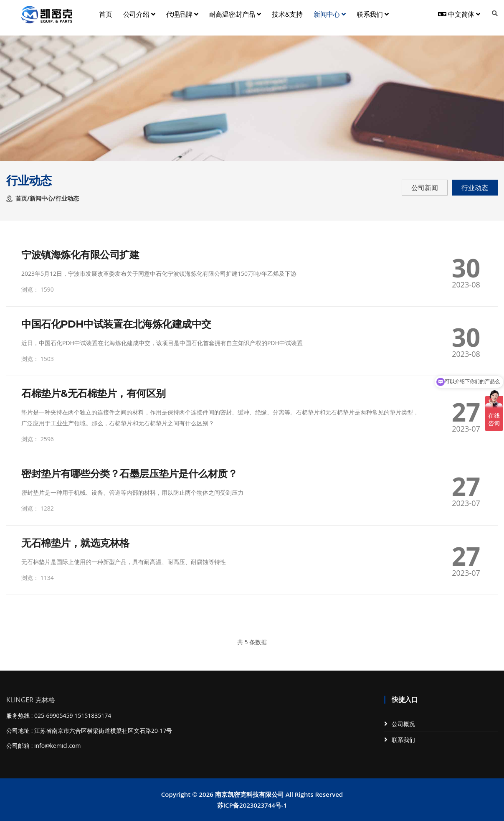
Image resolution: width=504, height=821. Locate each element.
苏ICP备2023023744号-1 (252, 805)
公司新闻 (425, 188)
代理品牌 (182, 14)
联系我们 (373, 14)
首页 (106, 14)
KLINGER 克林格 (31, 700)
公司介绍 (139, 14)
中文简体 (459, 14)
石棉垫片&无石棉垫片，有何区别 (94, 394)
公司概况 (403, 724)
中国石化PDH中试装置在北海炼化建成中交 (116, 324)
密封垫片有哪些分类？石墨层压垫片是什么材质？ (129, 474)
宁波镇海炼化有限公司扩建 (80, 255)
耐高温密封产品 (235, 14)
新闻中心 (330, 14)
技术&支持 (287, 14)
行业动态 (475, 188)
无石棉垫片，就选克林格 (75, 543)
